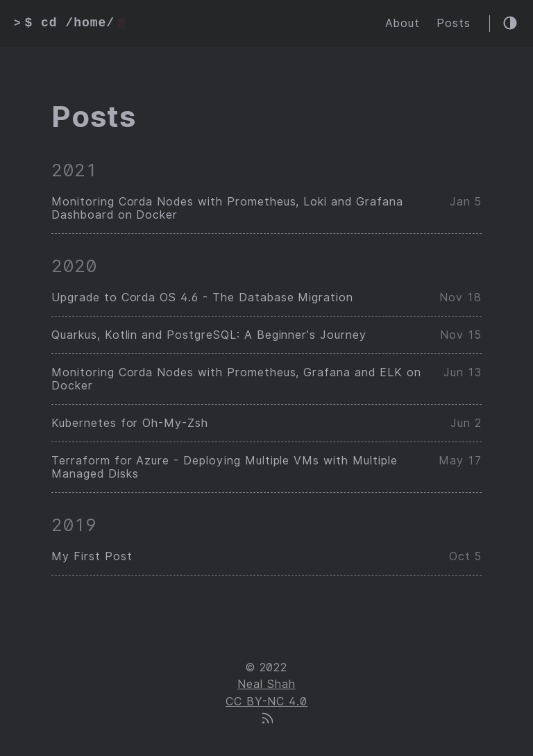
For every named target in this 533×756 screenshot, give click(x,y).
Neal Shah (266, 684)
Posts (454, 23)
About (403, 23)
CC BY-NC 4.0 (267, 702)
